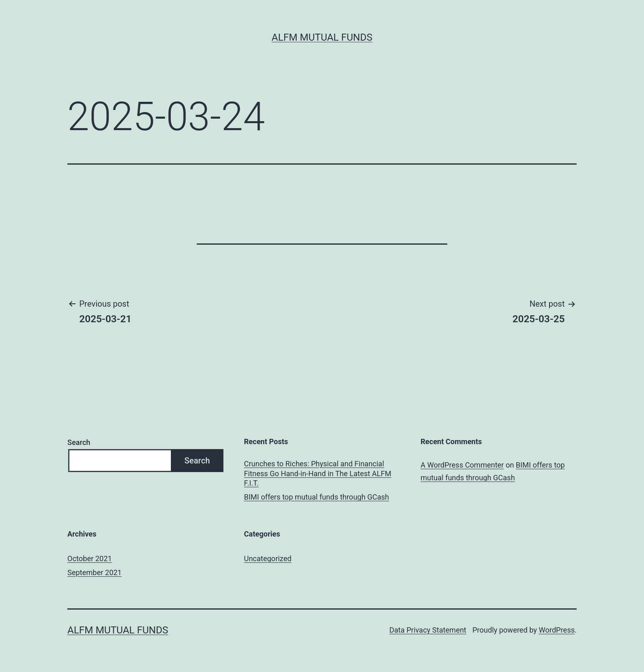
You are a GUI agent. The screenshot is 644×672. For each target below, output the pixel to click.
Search (79, 442)
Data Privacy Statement (428, 630)
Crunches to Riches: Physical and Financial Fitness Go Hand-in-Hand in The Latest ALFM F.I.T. (318, 473)
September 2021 (94, 572)
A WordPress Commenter (462, 465)
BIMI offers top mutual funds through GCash (316, 497)
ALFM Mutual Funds (322, 37)
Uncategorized (268, 558)
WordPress (557, 630)
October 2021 (90, 558)
